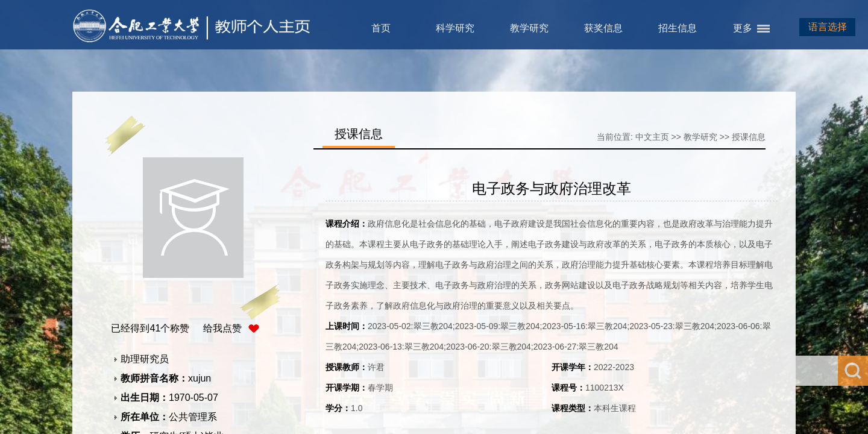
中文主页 (652, 137)
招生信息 (678, 28)
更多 (743, 28)
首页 (381, 28)
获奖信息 (603, 28)
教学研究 (529, 28)
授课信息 (749, 137)
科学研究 (455, 28)
